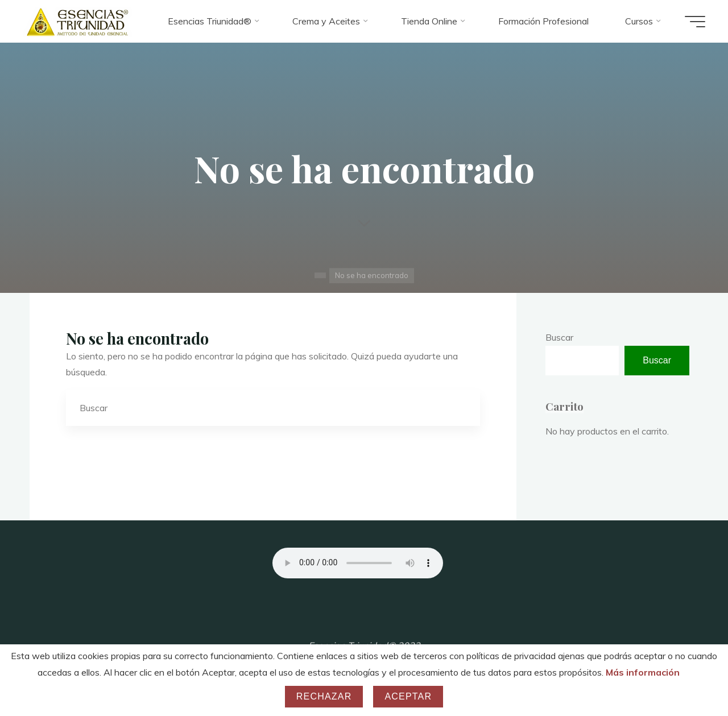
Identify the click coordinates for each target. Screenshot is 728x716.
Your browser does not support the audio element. (358, 563)
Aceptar (408, 696)
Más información (643, 672)
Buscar (559, 337)
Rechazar (324, 696)
